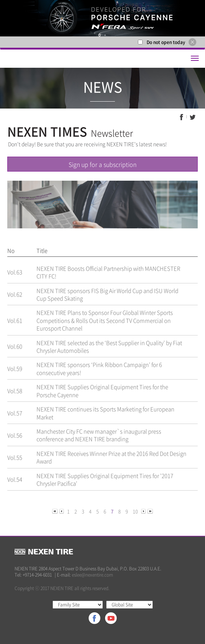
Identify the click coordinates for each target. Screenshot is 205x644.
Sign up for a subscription (102, 164)
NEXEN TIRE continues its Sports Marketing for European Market (105, 413)
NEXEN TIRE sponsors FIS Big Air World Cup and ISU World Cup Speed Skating (107, 294)
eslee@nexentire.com (92, 575)
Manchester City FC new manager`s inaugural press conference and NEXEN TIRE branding (99, 435)
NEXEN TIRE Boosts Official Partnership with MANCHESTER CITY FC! (108, 272)
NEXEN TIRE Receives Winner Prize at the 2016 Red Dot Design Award (111, 457)
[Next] (144, 511)
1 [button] (100, 35)
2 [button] (105, 35)
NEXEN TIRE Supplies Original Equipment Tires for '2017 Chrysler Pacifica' (105, 480)
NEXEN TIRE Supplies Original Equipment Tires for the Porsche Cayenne (102, 391)
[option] (102, 18)
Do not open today (166, 42)
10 (135, 511)
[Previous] (55, 511)
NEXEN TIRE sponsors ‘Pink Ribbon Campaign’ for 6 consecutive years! (99, 368)
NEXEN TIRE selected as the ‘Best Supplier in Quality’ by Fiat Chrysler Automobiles (109, 347)
